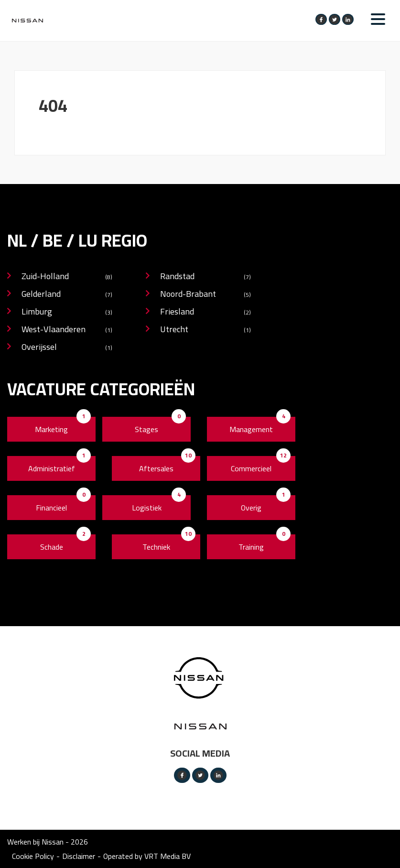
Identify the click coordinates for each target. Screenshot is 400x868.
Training (251, 547)
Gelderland (67, 295)
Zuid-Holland (67, 277)
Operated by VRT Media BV (147, 856)
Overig (251, 508)
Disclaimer (79, 856)
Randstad (205, 277)
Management (251, 429)
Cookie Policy (33, 856)
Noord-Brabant (205, 295)
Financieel (51, 508)
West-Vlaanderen (67, 330)
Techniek (156, 547)
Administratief (52, 468)
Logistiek (147, 508)
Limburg (67, 312)
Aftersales (156, 468)
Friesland (205, 312)
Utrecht (205, 330)
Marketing (51, 429)
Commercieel (251, 468)
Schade (52, 547)
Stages (146, 429)
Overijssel (67, 348)
